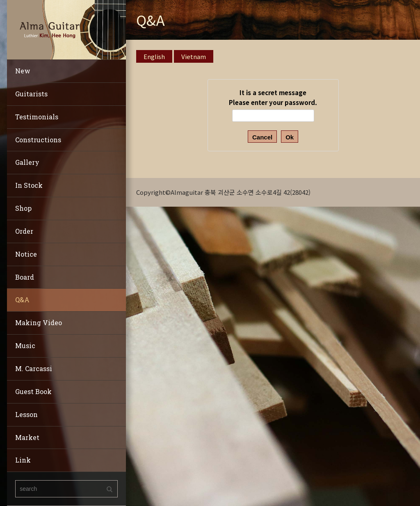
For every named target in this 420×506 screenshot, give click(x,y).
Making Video (39, 323)
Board (25, 277)
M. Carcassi (34, 368)
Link (23, 460)
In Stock (29, 185)
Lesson (26, 414)
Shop (23, 208)
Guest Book (33, 391)
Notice (26, 254)
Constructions (38, 140)
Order (24, 231)
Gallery (27, 162)
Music (25, 345)
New (23, 71)
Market (27, 437)
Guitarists (31, 94)
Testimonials (37, 117)
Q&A (22, 300)
